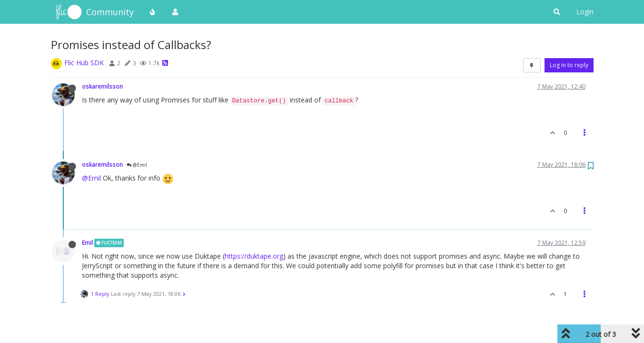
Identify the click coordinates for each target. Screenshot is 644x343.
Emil (87, 242)
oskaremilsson (102, 86)
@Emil (137, 165)
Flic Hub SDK (84, 63)
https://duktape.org (254, 256)
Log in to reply (569, 65)
